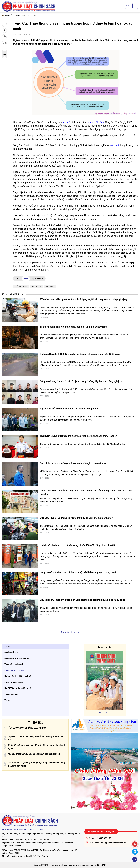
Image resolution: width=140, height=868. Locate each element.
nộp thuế (115, 145)
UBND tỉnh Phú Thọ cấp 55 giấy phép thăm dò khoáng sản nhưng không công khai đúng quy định (87, 492)
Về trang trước (21, 286)
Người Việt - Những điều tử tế (18, 688)
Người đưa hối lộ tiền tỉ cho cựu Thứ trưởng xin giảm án (69, 409)
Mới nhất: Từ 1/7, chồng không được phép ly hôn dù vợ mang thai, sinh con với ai (36, 764)
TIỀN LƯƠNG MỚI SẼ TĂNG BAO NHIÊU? (27, 728)
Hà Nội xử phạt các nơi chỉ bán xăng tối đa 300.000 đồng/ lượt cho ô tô (78, 545)
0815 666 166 (18, 843)
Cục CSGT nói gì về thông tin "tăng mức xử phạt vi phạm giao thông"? (77, 518)
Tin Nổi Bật (35, 723)
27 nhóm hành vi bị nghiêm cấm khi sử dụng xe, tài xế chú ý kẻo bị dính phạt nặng (83, 299)
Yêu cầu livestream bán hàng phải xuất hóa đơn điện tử (34, 754)
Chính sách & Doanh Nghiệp (17, 658)
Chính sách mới (11, 652)
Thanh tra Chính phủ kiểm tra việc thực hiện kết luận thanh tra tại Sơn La (79, 436)
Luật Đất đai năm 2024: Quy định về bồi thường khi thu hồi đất (35, 738)
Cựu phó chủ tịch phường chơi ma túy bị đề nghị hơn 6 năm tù (73, 463)
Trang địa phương (12, 694)
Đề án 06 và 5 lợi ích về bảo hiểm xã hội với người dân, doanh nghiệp (36, 747)
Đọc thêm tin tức (70, 632)
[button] (128, 6)
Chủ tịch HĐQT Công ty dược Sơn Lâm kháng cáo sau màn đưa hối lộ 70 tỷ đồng (83, 600)
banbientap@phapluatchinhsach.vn (48, 843)
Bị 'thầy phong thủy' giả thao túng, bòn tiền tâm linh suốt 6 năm (73, 327)
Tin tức (17, 15)
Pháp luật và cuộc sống (31, 15)
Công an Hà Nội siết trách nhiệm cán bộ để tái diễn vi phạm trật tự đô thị (78, 572)
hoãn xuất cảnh (96, 122)
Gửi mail (37, 286)
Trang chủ (7, 15)
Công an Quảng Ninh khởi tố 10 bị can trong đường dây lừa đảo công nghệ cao (82, 381)
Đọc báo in (105, 647)
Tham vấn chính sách (14, 664)
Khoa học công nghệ (13, 682)
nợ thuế (66, 122)
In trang (50, 286)
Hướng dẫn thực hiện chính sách (19, 676)
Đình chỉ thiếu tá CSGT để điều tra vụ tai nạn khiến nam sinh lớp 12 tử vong (80, 354)
